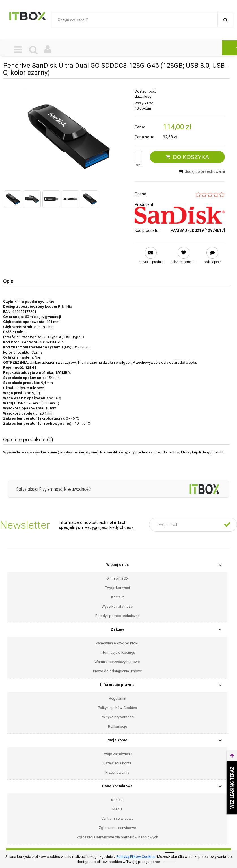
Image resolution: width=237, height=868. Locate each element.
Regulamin (118, 698)
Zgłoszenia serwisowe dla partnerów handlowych (117, 837)
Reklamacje (118, 726)
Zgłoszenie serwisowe (117, 828)
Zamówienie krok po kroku (118, 643)
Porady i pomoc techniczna (118, 616)
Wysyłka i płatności (118, 606)
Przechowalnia (117, 772)
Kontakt (118, 597)
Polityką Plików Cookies (136, 857)
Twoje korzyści (118, 588)
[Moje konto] (48, 50)
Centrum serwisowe (117, 818)
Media (117, 809)
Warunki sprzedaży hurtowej (118, 662)
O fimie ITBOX (117, 578)
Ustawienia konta (117, 763)
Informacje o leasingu (118, 652)
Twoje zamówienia (117, 754)
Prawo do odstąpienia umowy (117, 671)
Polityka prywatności (118, 717)
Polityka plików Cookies (117, 708)
